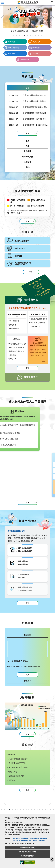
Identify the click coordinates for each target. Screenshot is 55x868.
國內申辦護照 (31, 299)
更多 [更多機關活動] (27, 675)
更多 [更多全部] (27, 133)
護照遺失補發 (14, 328)
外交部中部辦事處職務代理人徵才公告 (27, 101)
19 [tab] (48, 810)
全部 (27, 88)
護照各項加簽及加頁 (17, 351)
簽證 (27, 146)
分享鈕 (52, 859)
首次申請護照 (14, 321)
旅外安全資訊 (27, 157)
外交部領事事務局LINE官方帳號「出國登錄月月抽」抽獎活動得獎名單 (27, 125)
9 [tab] (21, 810)
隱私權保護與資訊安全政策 (27, 852)
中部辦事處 (25, 838)
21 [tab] (53, 810)
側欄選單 (3, 3)
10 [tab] (23, 810)
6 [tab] (12, 810)
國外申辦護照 (31, 377)
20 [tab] (51, 810)
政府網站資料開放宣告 (27, 848)
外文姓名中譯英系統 (17, 347)
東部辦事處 (16, 840)
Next (50, 803)
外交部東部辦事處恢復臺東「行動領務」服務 (27, 95)
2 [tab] (2, 810)
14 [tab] (34, 810)
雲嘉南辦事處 (34, 838)
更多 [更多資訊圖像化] (27, 734)
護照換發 (13, 325)
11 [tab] (26, 810)
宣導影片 (27, 681)
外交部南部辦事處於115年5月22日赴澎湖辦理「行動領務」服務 (27, 107)
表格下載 (13, 355)
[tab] (14, 35)
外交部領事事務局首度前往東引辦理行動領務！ (27, 119)
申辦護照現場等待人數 (18, 344)
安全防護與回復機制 (27, 856)
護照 (27, 141)
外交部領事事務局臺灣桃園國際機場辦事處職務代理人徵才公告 (27, 113)
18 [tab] (45, 810)
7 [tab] (15, 810)
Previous (5, 803)
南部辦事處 (44, 838)
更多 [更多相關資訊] (27, 502)
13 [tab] (32, 810)
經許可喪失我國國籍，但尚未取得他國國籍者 (39, 323)
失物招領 (27, 162)
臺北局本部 (16, 838)
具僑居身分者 (35, 326)
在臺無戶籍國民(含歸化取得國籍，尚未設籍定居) (39, 319)
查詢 (52, 3)
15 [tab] (37, 810)
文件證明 (27, 151)
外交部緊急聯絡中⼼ (40, 840)
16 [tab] (40, 810)
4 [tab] (7, 810)
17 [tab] (43, 810)
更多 (27, 221)
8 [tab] (18, 810)
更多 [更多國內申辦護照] (27, 368)
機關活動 (27, 635)
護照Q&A (13, 359)
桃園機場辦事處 (26, 840)
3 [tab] (4, 810)
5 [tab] (10, 810)
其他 (27, 167)
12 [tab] (29, 810)
